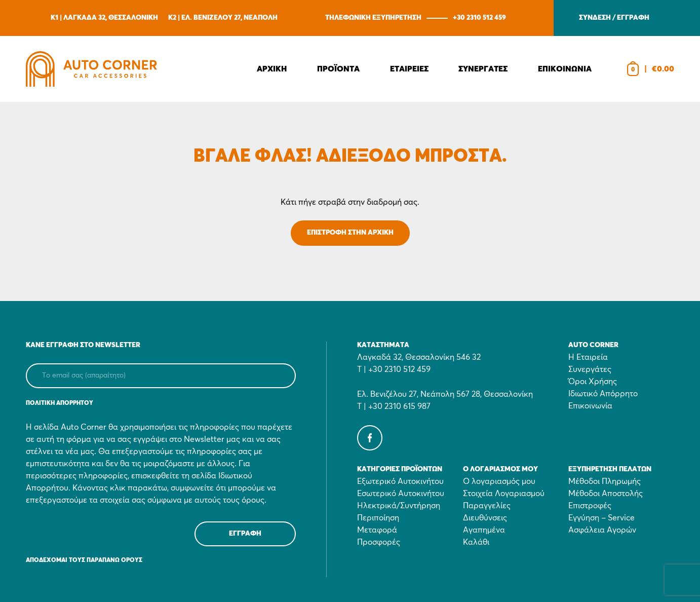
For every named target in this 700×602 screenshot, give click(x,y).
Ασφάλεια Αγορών (602, 530)
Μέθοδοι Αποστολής (606, 494)
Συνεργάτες (590, 369)
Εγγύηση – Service (601, 518)
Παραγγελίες (487, 506)
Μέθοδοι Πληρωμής (605, 481)
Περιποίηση (378, 518)
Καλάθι (476, 542)
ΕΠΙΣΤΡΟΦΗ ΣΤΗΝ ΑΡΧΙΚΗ (350, 233)
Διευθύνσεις (485, 518)
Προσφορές (379, 542)
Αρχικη (272, 69)
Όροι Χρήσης (593, 382)
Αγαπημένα (484, 530)
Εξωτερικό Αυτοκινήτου (400, 481)
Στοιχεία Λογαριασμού (504, 494)
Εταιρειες (409, 69)
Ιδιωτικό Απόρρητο (603, 394)
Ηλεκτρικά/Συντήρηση (399, 506)
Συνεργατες (483, 69)
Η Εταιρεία (588, 357)
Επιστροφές (590, 506)
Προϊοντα (338, 69)
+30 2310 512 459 (479, 18)
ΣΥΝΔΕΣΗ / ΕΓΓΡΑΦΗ (614, 18)
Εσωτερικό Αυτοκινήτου (401, 494)
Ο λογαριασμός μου (499, 481)
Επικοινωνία (590, 406)
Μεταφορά (377, 530)
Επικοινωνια (565, 69)
